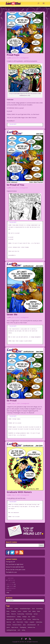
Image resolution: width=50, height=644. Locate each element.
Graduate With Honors (19, 492)
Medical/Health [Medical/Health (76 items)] (10, 619)
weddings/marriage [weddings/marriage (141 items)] (11, 630)
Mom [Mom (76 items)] (25, 619)
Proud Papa (13, 55)
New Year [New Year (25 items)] (9, 622)
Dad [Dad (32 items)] (30, 611)
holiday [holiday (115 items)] (19, 617)
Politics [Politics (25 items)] (26, 622)
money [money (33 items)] (29, 619)
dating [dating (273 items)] (34, 611)
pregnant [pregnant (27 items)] (32, 622)
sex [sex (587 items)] (38, 625)
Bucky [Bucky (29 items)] (8, 611)
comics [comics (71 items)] (19, 611)
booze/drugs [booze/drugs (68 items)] (40, 609)
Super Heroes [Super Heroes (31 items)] (15, 627)
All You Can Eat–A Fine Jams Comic (16, 570)
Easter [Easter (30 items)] (39, 611)
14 (8, 586)
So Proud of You (15, 185)
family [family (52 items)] (8, 614)
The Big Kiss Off (10, 562)
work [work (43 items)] (19, 630)
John (10, 58)
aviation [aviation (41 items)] (16, 609)
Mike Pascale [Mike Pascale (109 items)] (19, 619)
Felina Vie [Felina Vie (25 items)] (13, 614)
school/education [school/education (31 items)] (32, 625)
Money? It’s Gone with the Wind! (15, 567)
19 (15, 586)
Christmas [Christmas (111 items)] (14, 611)
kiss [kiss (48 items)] (29, 617)
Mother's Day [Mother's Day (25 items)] (36, 619)
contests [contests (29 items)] (25, 611)
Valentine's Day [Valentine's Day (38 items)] (31, 627)
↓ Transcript (12, 124)
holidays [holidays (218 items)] (24, 617)
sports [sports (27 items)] (8, 627)
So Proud (12, 401)
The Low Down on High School (15, 564)
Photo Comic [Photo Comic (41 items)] (20, 622)
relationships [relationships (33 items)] (39, 622)
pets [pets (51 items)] (14, 622)
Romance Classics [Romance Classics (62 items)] (17, 625)
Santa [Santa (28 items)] (24, 625)
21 (8, 588)
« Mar (8, 592)
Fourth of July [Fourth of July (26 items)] (29, 614)
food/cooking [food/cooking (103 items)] (21, 614)
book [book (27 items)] (33, 609)
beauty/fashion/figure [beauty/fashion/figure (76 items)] (25, 609)
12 (15, 584)
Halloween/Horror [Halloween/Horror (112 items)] (11, 617)
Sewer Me (12, 314)
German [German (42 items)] (36, 614)
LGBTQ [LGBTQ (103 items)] (33, 617)
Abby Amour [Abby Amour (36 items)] (10, 609)
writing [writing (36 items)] (23, 630)
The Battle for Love (11, 572)
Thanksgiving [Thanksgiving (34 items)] (23, 627)
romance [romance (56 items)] (9, 625)
